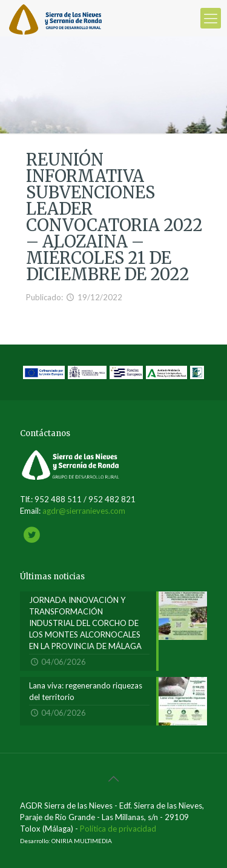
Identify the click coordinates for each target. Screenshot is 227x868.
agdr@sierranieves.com (84, 511)
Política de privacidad (118, 829)
